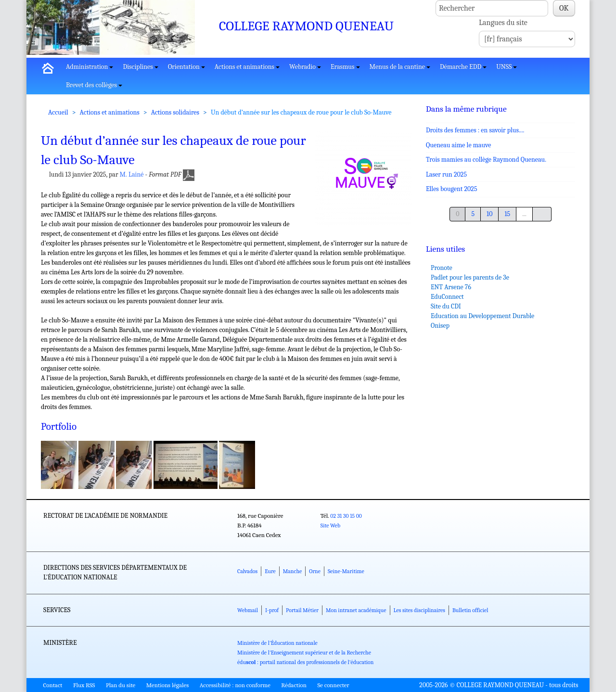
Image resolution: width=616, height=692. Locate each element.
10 (489, 214)
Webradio (305, 67)
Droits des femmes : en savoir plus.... (475, 130)
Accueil (58, 112)
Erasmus (345, 67)
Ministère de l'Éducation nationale (277, 643)
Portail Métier (302, 610)
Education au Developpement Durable (482, 316)
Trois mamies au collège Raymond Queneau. (486, 160)
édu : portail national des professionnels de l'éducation (305, 662)
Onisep (440, 326)
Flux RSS (84, 685)
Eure (270, 571)
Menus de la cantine (400, 67)
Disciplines (140, 67)
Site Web (330, 525)
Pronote (442, 268)
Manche (292, 571)
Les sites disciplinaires (419, 610)
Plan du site (121, 685)
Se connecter (333, 685)
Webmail (248, 610)
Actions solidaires (175, 112)
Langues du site (503, 23)
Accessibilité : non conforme (235, 685)
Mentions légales (168, 685)
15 (507, 214)
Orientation (186, 67)
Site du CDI (446, 306)
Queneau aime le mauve (458, 145)
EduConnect (447, 297)
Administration (90, 67)
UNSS (507, 67)
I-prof (272, 610)
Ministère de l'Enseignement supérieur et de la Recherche (304, 653)
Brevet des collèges (94, 85)
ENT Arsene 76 (451, 287)
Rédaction (294, 685)
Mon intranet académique (356, 610)
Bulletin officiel (470, 610)
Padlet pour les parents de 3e (470, 277)
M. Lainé (132, 174)
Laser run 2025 (446, 174)
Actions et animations (247, 67)
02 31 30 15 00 (346, 516)
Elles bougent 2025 (452, 189)
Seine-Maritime (346, 571)
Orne (315, 571)
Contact (53, 685)
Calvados (247, 571)
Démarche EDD (463, 67)
